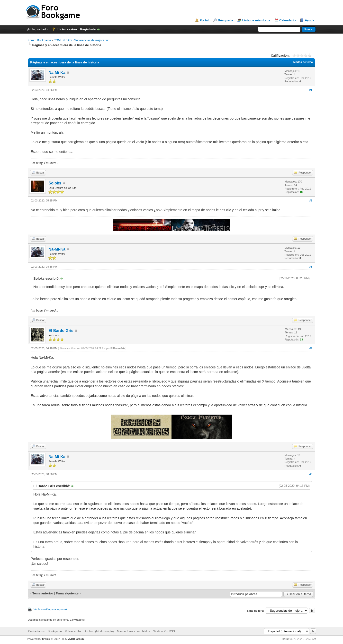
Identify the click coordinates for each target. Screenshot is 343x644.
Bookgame (55, 631)
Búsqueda (225, 20)
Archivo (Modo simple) (99, 631)
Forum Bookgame (39, 40)
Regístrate (88, 29)
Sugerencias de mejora (89, 40)
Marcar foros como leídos (133, 631)
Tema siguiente (67, 593)
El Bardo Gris (61, 331)
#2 (311, 200)
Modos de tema (303, 62)
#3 (311, 267)
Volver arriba (73, 631)
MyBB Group (76, 639)
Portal (204, 20)
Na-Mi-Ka (57, 73)
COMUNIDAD (63, 40)
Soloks (55, 183)
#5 (311, 474)
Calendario (287, 20)
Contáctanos (36, 631)
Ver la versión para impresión (51, 609)
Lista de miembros (256, 20)
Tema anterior (43, 593)
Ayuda (310, 20)
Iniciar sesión (67, 29)
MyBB (46, 639)
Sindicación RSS (164, 631)
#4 (311, 348)
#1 (311, 90)
